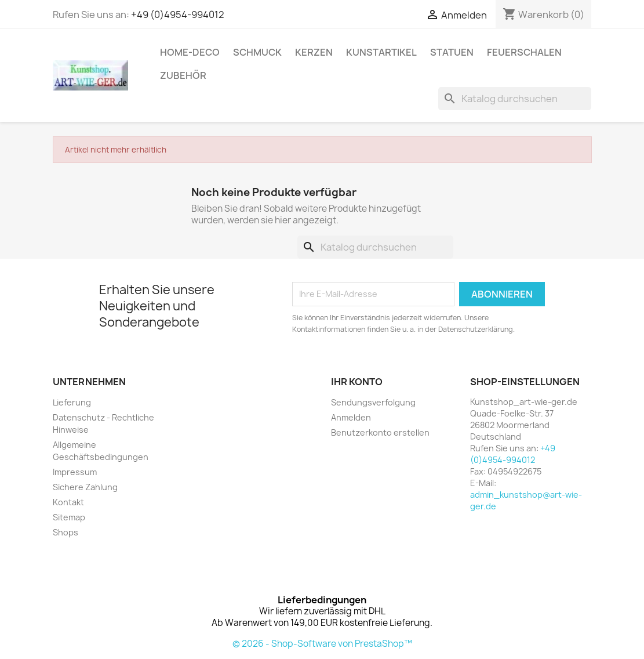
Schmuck (257, 52)
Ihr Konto (357, 382)
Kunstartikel (381, 52)
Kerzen (314, 52)
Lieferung (72, 402)
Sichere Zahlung (85, 487)
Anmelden (351, 417)
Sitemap (69, 517)
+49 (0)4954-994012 (178, 15)
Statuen (452, 52)
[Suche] (515, 99)
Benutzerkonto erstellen (380, 432)
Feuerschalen (524, 52)
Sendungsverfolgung (373, 402)
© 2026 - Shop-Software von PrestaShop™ (322, 644)
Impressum (75, 472)
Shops (66, 532)
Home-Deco (190, 52)
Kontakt (68, 502)
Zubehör (183, 75)
